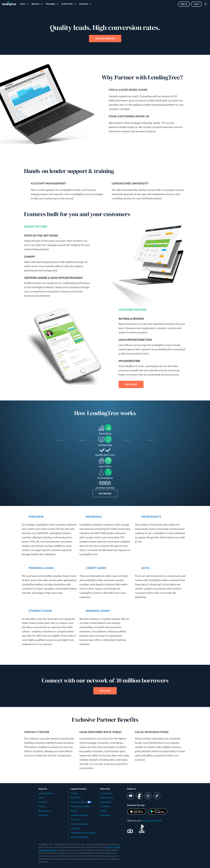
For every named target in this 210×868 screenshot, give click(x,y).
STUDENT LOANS (40, 611)
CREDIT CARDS (96, 568)
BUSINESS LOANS (98, 611)
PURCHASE (36, 517)
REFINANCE (94, 517)
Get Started (131, 384)
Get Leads (105, 691)
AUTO (145, 568)
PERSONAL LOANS (41, 568)
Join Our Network (105, 38)
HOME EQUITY (151, 517)
